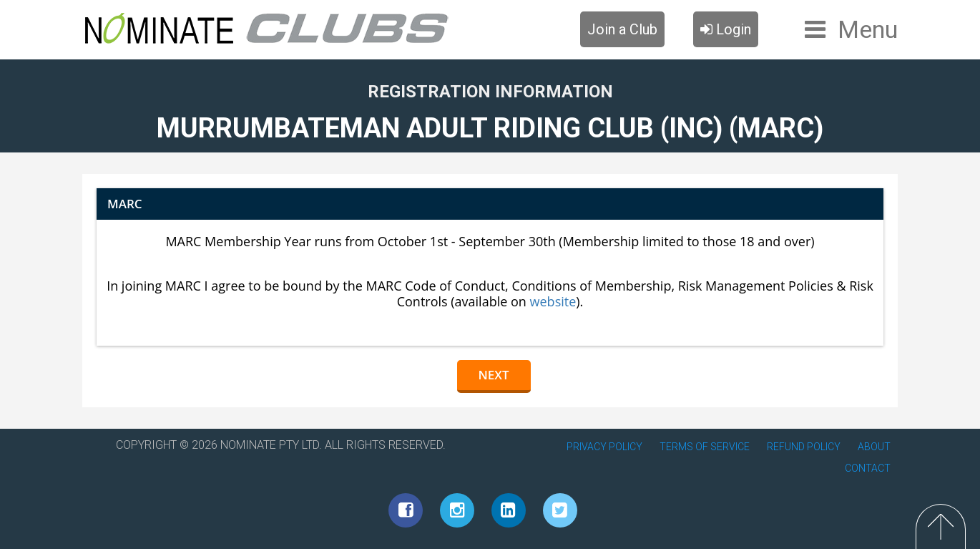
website (553, 301)
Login (726, 29)
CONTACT (868, 468)
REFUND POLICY (804, 447)
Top (941, 526)
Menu (868, 29)
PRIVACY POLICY (604, 447)
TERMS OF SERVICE (705, 447)
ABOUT (874, 447)
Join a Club (622, 29)
